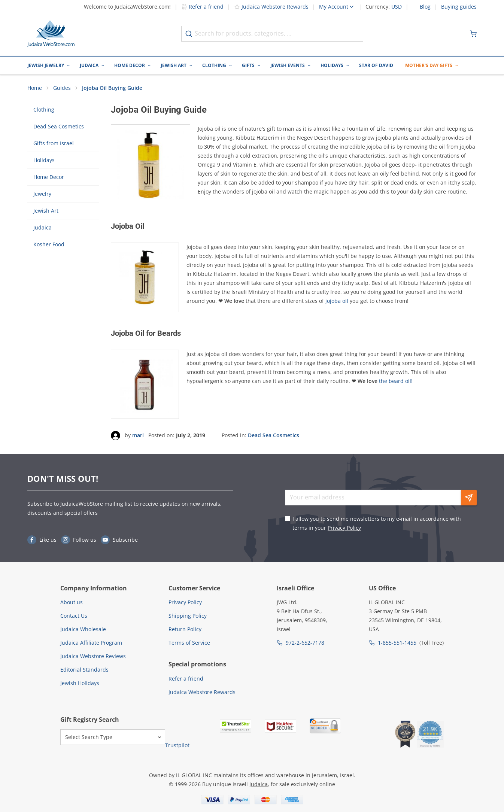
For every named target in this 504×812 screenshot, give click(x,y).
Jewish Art (174, 65)
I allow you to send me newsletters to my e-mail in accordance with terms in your (377, 523)
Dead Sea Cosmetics (59, 127)
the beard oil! (396, 381)
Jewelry (42, 194)
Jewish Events (288, 65)
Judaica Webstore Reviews (93, 656)
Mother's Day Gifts (429, 65)
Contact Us (74, 616)
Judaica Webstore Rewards (271, 7)
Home (35, 88)
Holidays (332, 65)
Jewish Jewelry (46, 65)
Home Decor (130, 65)
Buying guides (459, 7)
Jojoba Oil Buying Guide (112, 88)
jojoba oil (337, 301)
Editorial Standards (84, 670)
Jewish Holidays (80, 683)
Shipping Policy (188, 616)
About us (72, 602)
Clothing (214, 65)
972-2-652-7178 (305, 643)
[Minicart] (473, 34)
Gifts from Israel (54, 144)
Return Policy (185, 629)
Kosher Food (49, 245)
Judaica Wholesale (83, 629)
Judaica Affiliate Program (91, 643)
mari (138, 436)
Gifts (248, 65)
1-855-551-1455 (397, 643)
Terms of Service (189, 643)
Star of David (376, 65)
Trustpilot (177, 746)
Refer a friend (202, 7)
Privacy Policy (344, 528)
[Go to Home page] (51, 34)
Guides (62, 88)
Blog (425, 7)
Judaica (89, 65)
